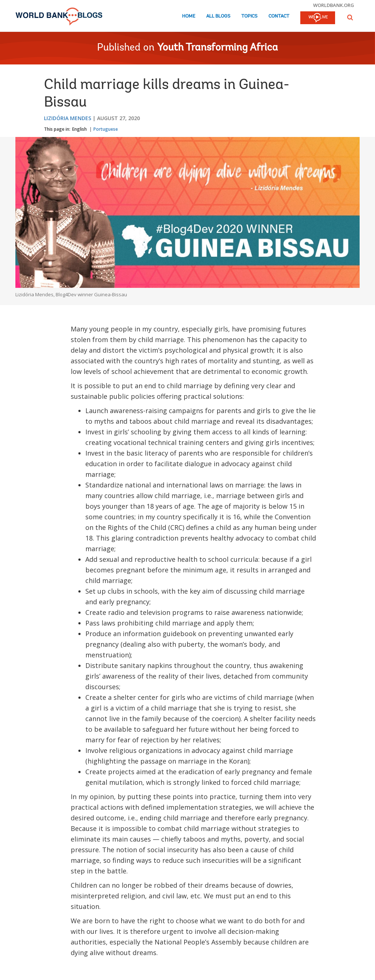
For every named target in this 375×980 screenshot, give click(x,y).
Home (189, 16)
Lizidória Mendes (68, 118)
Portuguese (106, 129)
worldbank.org (334, 5)
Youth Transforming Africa (218, 48)
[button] (350, 17)
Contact (279, 16)
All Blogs (218, 16)
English (79, 129)
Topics (249, 16)
